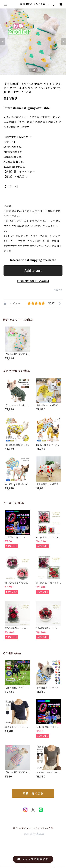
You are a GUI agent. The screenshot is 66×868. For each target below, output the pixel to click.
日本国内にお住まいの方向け (33, 281)
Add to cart (33, 271)
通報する (58, 290)
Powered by (33, 834)
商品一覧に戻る (33, 793)
